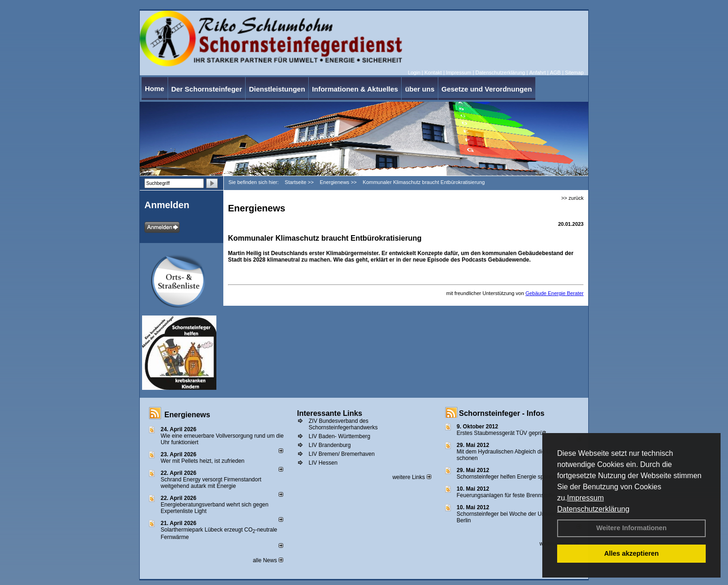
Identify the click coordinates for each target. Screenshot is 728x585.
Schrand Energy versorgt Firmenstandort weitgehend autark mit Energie (211, 483)
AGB (555, 72)
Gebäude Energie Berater (555, 293)
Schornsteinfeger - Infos (502, 413)
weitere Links (412, 477)
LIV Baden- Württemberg (340, 436)
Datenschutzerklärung (593, 509)
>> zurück (572, 198)
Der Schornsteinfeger (207, 89)
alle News (268, 560)
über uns (419, 89)
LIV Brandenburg (330, 445)
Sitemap (574, 72)
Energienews (187, 415)
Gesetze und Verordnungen (487, 89)
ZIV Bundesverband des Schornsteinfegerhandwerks (343, 424)
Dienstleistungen (277, 89)
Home (155, 89)
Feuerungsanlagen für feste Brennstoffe (506, 495)
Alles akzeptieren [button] (631, 553)
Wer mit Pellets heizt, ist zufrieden (203, 461)
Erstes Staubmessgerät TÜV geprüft (502, 433)
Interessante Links (330, 413)
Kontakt (433, 72)
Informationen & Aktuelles (355, 89)
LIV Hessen (323, 463)
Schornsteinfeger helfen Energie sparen (506, 477)
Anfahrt (537, 72)
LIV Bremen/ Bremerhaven (342, 454)
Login (414, 72)
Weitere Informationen (631, 528)
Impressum (585, 498)
